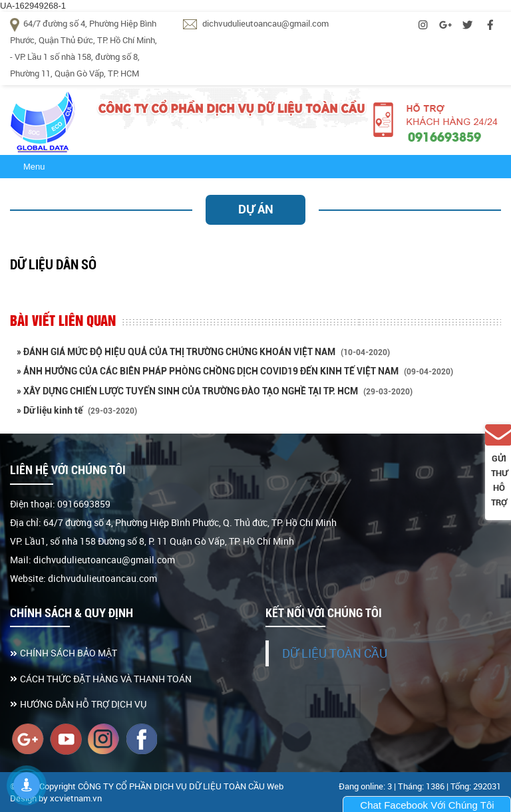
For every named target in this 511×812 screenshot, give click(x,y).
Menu (34, 167)
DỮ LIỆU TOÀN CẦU (335, 653)
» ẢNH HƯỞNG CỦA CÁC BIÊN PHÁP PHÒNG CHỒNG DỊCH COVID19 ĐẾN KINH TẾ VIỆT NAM (235, 371)
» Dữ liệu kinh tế (77, 410)
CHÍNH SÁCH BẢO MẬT (69, 653)
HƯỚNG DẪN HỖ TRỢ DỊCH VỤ (83, 704)
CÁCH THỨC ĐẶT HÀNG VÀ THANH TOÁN (106, 679)
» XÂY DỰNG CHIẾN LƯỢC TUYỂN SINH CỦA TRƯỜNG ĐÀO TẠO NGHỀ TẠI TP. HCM (215, 391)
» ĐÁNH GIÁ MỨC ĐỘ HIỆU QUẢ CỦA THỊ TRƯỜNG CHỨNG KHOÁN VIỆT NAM (203, 352)
